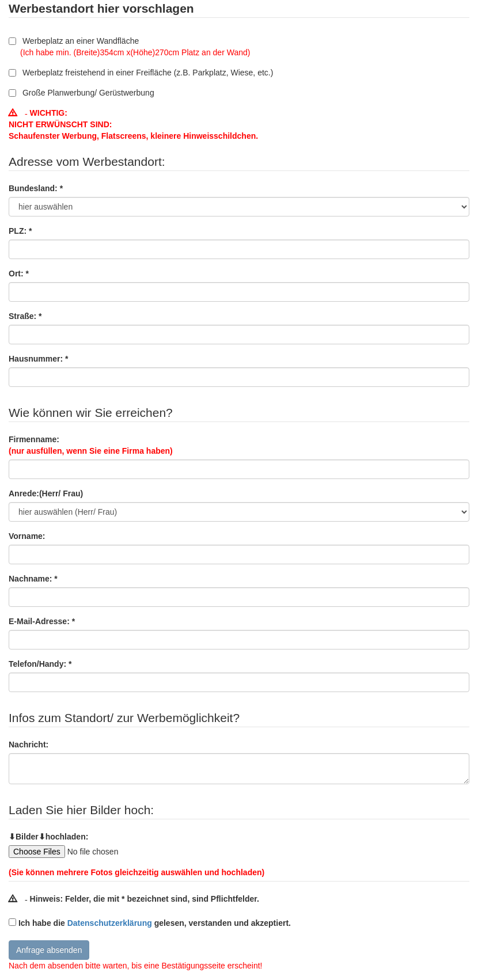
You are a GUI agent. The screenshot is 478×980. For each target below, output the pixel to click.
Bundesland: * (36, 188)
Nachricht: (29, 745)
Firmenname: (91, 445)
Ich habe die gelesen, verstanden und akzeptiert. (155, 923)
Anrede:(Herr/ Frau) (46, 493)
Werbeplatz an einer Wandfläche (129, 47)
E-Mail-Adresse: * (42, 621)
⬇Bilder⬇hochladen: (48, 837)
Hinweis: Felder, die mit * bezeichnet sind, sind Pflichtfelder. (134, 899)
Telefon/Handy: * (40, 664)
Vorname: (27, 536)
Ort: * (19, 274)
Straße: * (25, 316)
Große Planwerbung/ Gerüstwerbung (81, 93)
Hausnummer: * (38, 359)
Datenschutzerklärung (110, 923)
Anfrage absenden (49, 950)
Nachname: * (33, 579)
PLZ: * (20, 231)
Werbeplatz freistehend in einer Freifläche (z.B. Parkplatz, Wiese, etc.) (141, 73)
